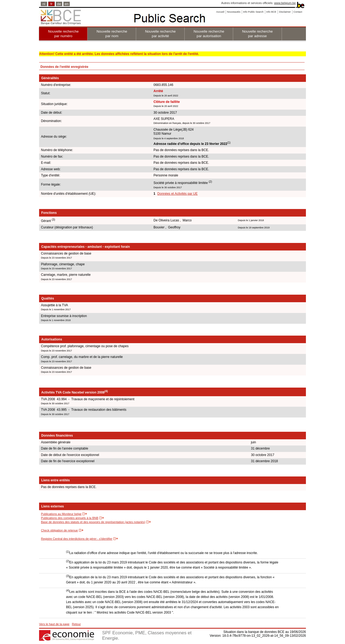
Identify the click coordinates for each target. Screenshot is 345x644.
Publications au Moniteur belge (61, 514)
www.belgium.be (285, 3)
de (59, 4)
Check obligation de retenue (59, 530)
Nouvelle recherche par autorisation (209, 34)
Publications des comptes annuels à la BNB (70, 518)
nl (44, 4)
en (67, 4)
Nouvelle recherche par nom (112, 34)
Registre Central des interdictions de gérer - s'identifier (77, 539)
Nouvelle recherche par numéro (63, 34)
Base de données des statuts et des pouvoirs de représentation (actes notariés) (93, 522)
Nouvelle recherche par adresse (257, 34)
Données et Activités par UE (177, 194)
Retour (76, 624)
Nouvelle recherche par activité (160, 34)
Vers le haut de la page (54, 624)
